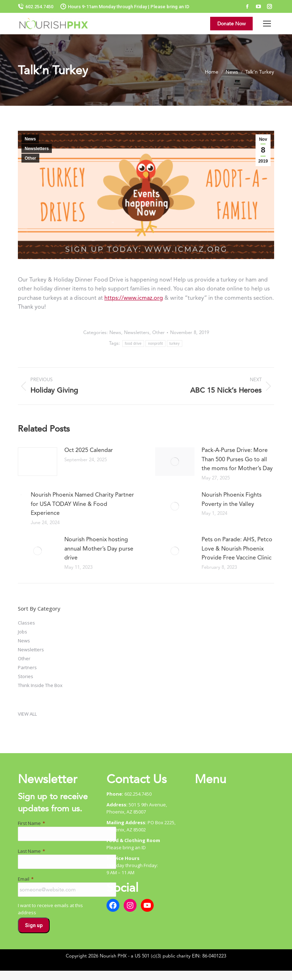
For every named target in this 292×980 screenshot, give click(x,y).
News (30, 139)
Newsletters (37, 149)
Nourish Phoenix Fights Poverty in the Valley (232, 499)
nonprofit (155, 344)
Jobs (23, 632)
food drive (133, 344)
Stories (26, 676)
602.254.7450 (36, 7)
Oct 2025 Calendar (89, 450)
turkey (175, 344)
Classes (26, 623)
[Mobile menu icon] (267, 24)
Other (30, 158)
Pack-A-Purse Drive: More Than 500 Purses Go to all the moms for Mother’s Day (237, 459)
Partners (27, 667)
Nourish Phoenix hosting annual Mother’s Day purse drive (99, 548)
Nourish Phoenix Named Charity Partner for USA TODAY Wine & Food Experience (82, 504)
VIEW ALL (27, 714)
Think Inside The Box (40, 685)
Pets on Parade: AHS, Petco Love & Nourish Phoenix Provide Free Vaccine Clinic (237, 548)
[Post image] (38, 462)
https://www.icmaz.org (134, 298)
